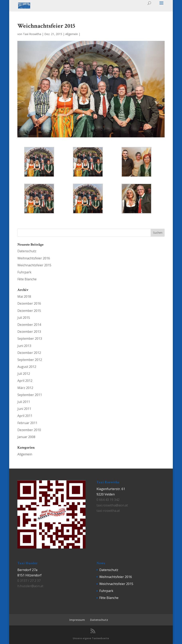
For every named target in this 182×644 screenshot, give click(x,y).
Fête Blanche (27, 279)
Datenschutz (27, 251)
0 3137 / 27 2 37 (29, 581)
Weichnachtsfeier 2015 (34, 265)
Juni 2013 (24, 346)
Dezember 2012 (29, 353)
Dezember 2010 (29, 430)
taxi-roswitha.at (108, 511)
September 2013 (30, 339)
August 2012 (27, 367)
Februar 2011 (27, 423)
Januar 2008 (26, 437)
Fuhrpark (24, 272)
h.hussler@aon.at (30, 586)
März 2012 (25, 388)
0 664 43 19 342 (108, 500)
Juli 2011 (24, 402)
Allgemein (72, 34)
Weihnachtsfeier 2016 (34, 258)
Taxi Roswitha (32, 34)
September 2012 (30, 360)
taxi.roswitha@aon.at (112, 505)
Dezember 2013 (29, 332)
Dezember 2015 (29, 311)
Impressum (77, 620)
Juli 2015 (24, 318)
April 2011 (25, 416)
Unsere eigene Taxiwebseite (91, 638)
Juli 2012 (24, 374)
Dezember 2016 (29, 303)
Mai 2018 (24, 296)
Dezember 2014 (29, 325)
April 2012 (25, 381)
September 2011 (30, 395)
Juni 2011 (24, 409)
